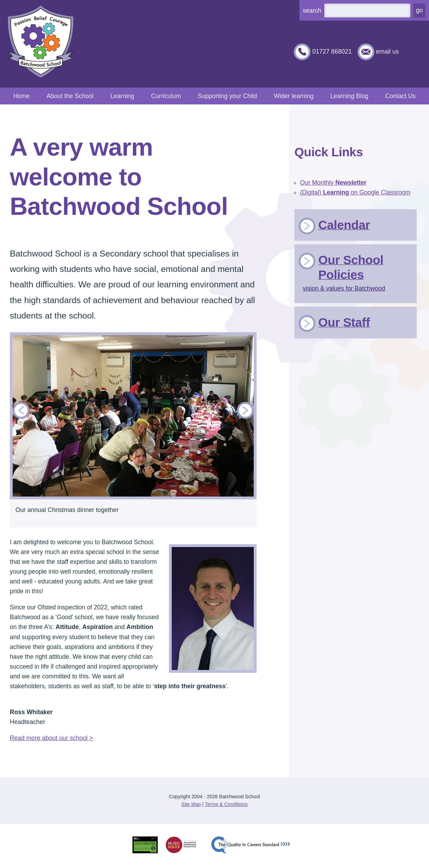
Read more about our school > (51, 738)
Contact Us (400, 96)
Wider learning (294, 96)
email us (387, 52)
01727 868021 (332, 52)
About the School (70, 96)
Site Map (191, 804)
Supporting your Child (227, 96)
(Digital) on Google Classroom (355, 192)
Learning (122, 96)
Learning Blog (349, 96)
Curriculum (166, 96)
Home (22, 96)
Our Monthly (333, 183)
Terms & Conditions (226, 804)
